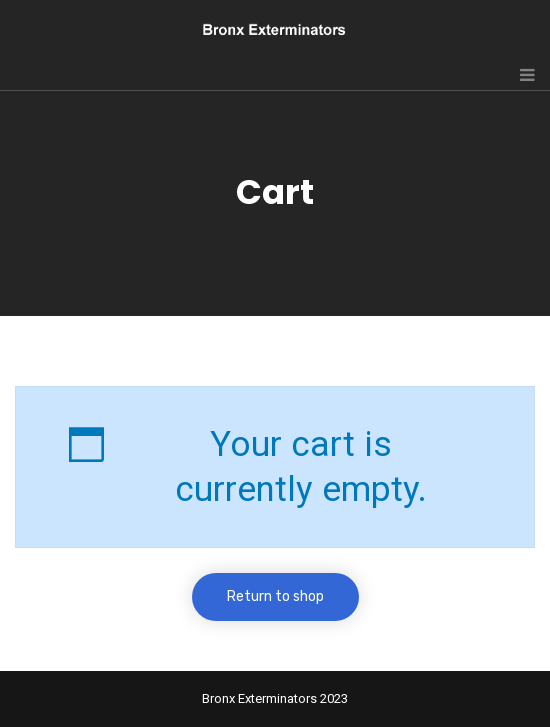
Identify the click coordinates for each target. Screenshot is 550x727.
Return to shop (275, 596)
